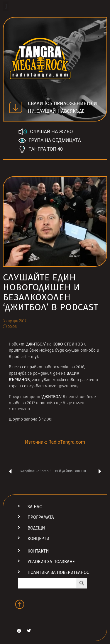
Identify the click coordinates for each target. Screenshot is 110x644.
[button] (6, 6)
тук (35, 357)
